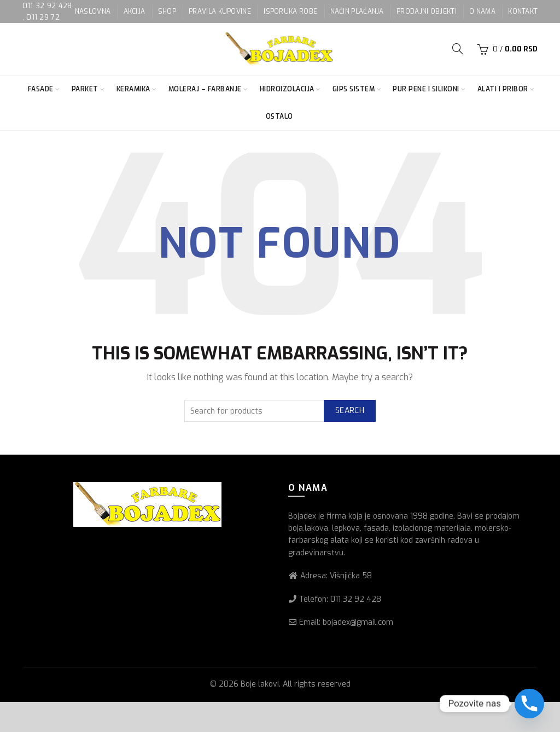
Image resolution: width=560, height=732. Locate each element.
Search (350, 411)
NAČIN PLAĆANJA (357, 11)
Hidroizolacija (287, 89)
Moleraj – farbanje (205, 89)
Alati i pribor (503, 89)
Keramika (133, 89)
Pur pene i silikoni (426, 89)
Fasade (41, 89)
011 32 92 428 (47, 6)
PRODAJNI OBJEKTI (427, 11)
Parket (85, 89)
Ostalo (279, 117)
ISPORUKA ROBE (290, 11)
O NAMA (482, 11)
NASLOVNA (93, 11)
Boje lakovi (260, 684)
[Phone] (529, 704)
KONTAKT (523, 11)
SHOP (167, 11)
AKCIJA (135, 11)
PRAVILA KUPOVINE (220, 11)
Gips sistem (354, 89)
